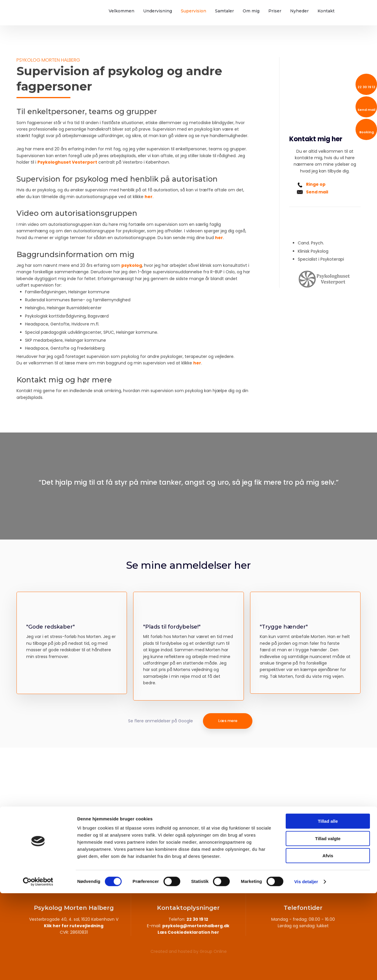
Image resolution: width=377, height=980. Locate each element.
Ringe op (316, 184)
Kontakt (326, 11)
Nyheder (299, 11)
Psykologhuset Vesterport (67, 162)
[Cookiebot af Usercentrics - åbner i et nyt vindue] (38, 969)
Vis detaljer (306, 968)
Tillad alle (328, 908)
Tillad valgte (328, 925)
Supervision (194, 11)
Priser (275, 11)
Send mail (317, 192)
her (149, 197)
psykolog (132, 265)
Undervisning (158, 11)
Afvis (328, 942)
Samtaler (224, 11)
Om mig (251, 11)
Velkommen (121, 11)
